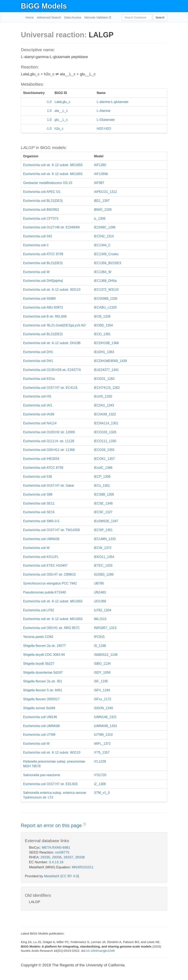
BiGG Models (44, 6)
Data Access (73, 17)
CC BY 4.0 (70, 876)
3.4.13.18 (56, 862)
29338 (80, 857)
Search (160, 17)
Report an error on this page (52, 825)
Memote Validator (97, 17)
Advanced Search (49, 17)
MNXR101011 (83, 867)
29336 (57, 857)
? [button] (85, 824)
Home (30, 17)
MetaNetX (52, 876)
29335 (45, 857)
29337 (68, 857)
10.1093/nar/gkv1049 (100, 951)
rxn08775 (62, 852)
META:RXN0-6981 (56, 848)
